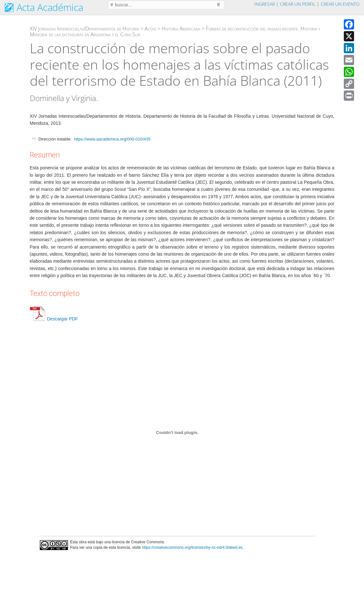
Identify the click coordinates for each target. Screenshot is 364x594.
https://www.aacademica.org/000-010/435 (112, 139)
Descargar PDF (54, 319)
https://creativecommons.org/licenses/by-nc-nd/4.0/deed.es (192, 547)
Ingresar (265, 4)
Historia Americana (181, 29)
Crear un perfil (298, 4)
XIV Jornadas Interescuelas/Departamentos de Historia (85, 29)
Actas (150, 29)
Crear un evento (340, 4)
